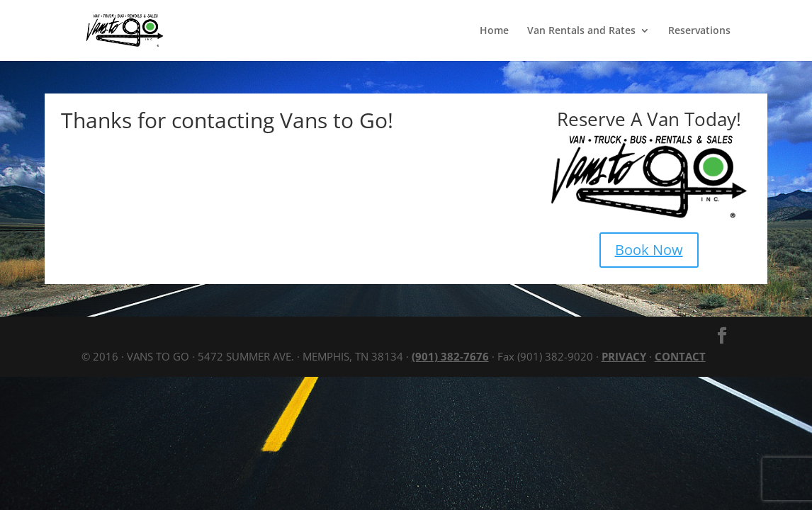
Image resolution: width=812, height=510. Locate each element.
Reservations (699, 31)
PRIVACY (624, 356)
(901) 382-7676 (450, 356)
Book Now (649, 250)
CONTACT (680, 356)
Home (494, 31)
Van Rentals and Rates (581, 31)
